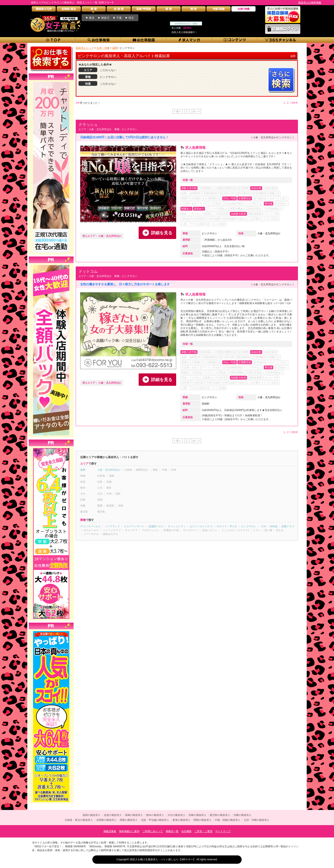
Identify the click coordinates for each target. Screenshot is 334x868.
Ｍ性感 (273, 526)
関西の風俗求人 (203, 820)
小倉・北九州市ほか (269, 233)
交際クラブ (288, 526)
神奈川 (105, 18)
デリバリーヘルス (90, 526)
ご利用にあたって (153, 831)
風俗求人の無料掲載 (310, 3)
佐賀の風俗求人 (113, 815)
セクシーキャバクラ (201, 526)
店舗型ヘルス (156, 526)
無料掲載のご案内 (129, 831)
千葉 (119, 18)
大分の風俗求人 (176, 815)
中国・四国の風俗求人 (228, 820)
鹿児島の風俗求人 (220, 815)
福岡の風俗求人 (91, 815)
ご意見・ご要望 (203, 831)
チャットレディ (177, 526)
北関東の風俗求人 (106, 820)
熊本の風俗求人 (155, 815)
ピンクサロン (209, 233)
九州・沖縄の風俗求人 (257, 820)
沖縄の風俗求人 (243, 815)
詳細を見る (162, 233)
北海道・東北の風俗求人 (79, 820)
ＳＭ (263, 526)
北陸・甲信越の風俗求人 (155, 820)
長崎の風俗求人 (134, 815)
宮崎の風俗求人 (197, 815)
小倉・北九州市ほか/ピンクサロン (272, 137)
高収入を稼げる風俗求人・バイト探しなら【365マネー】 (163, 859)
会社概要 (186, 831)
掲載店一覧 (172, 831)
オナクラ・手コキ (227, 526)
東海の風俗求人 (182, 820)
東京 (92, 18)
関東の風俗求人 (129, 820)
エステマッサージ (134, 526)
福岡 (83, 470)
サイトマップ (223, 831)
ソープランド (112, 526)
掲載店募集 (110, 831)
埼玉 (131, 18)
